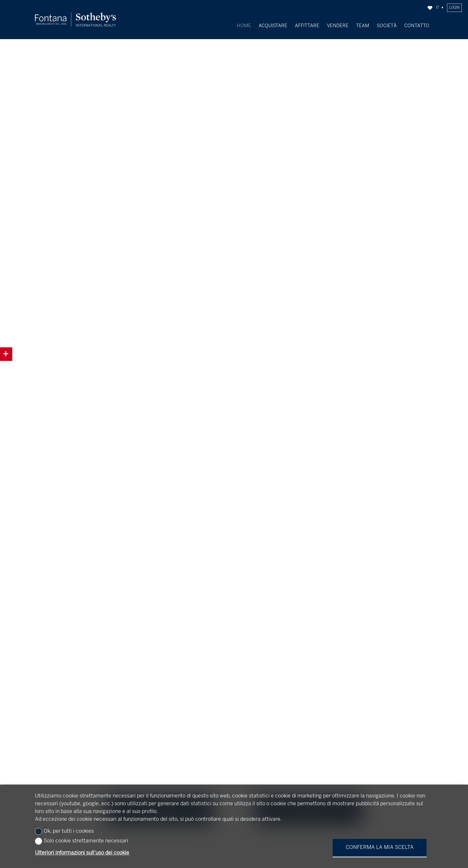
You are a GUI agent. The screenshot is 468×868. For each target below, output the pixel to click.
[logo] (75, 20)
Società (387, 26)
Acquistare (273, 26)
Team (363, 26)
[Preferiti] (430, 8)
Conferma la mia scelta (380, 847)
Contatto (417, 26)
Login (454, 8)
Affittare (307, 26)
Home (244, 26)
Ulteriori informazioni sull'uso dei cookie (82, 853)
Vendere (338, 26)
